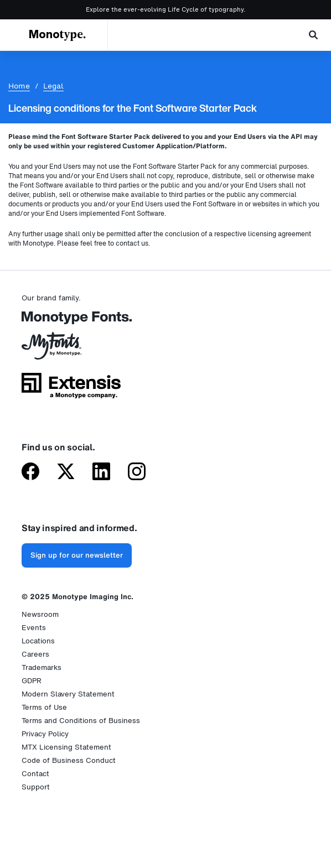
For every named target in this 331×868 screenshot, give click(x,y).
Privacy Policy (45, 734)
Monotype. (57, 35)
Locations (38, 641)
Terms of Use (44, 707)
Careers (35, 654)
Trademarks (42, 667)
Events (34, 628)
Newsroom (40, 614)
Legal (53, 86)
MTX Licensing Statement (66, 747)
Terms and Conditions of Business (81, 721)
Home (19, 86)
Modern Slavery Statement (68, 694)
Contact (35, 774)
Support (36, 787)
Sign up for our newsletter (77, 555)
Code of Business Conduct (69, 760)
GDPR (32, 681)
